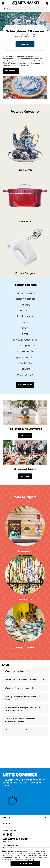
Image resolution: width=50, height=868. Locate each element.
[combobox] (25, 9)
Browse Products (25, 385)
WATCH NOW (25, 436)
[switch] (25, 412)
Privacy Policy (29, 860)
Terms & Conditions (12, 860)
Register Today (11, 71)
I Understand (25, 863)
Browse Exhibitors (25, 44)
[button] (25, 671)
